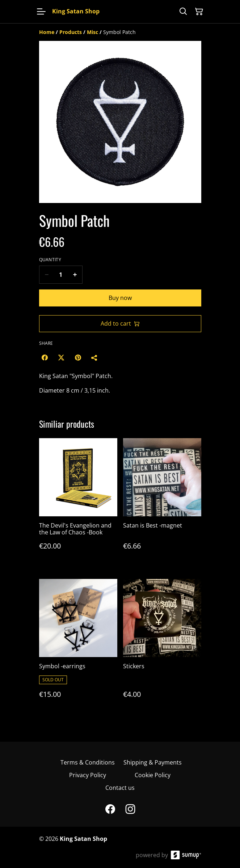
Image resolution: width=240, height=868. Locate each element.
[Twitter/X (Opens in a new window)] (61, 357)
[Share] (94, 357)
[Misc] (92, 32)
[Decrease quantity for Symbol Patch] (47, 275)
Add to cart (120, 323)
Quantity (50, 260)
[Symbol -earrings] (78, 646)
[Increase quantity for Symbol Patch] (75, 275)
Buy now (120, 298)
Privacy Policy (88, 775)
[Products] (71, 32)
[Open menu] (41, 12)
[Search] (183, 12)
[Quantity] (61, 275)
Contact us (120, 788)
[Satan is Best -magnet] (162, 501)
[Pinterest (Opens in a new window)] (78, 357)
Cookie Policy (153, 775)
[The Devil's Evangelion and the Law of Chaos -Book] (78, 501)
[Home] (47, 32)
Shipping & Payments (153, 762)
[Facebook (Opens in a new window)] (45, 357)
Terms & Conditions (88, 762)
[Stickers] (162, 646)
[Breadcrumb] (120, 32)
